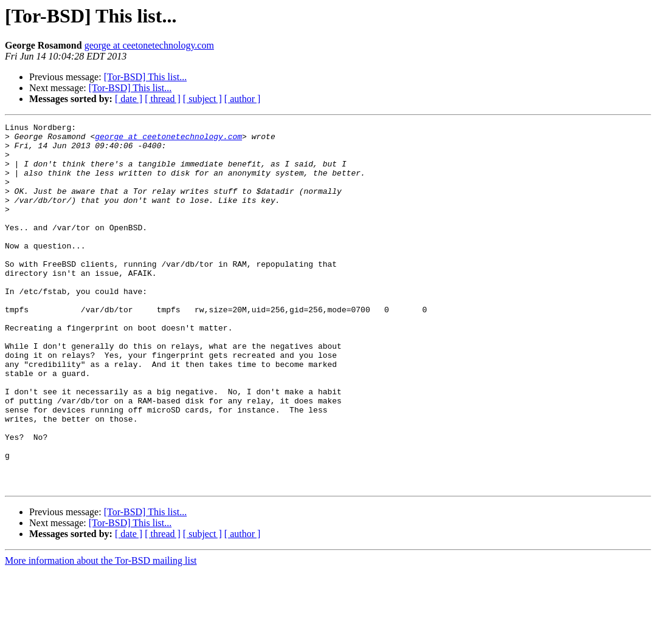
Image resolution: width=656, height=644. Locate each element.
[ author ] (243, 99)
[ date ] (129, 99)
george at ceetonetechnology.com (149, 45)
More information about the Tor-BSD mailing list (101, 633)
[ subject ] (202, 99)
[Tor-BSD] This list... (146, 77)
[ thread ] (163, 99)
